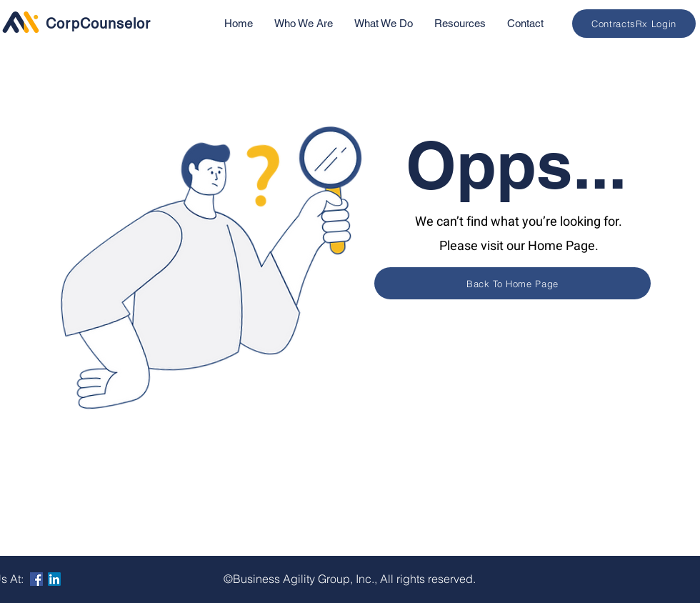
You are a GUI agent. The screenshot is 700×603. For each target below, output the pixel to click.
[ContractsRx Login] (634, 24)
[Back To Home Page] (512, 283)
